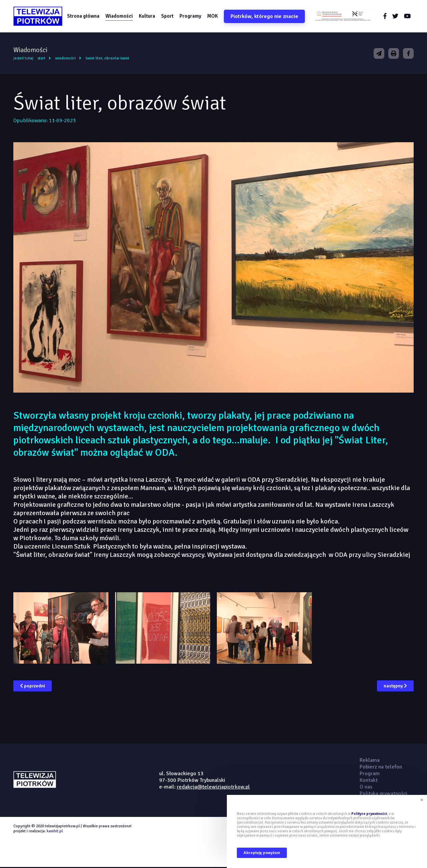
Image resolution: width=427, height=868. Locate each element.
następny (395, 687)
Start (41, 59)
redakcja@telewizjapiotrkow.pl (213, 788)
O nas (366, 788)
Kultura (149, 16)
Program (370, 775)
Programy (192, 16)
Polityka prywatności (383, 795)
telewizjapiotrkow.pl (39, 17)
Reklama (370, 761)
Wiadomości (121, 16)
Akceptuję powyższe (262, 853)
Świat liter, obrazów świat (107, 59)
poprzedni (33, 687)
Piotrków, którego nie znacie (266, 17)
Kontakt (369, 781)
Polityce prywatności (369, 814)
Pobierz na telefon (381, 768)
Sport (169, 16)
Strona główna (85, 16)
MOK (215, 16)
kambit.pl (55, 832)
